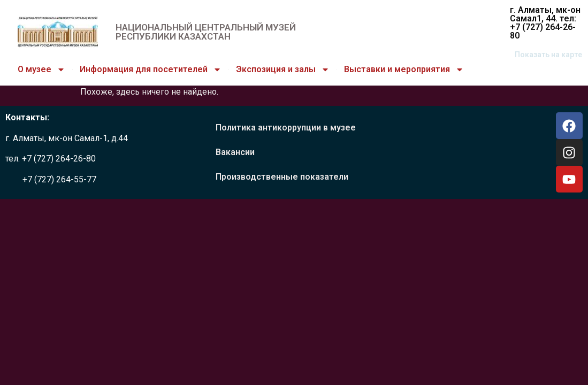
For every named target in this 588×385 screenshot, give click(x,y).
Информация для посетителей (151, 70)
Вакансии (235, 152)
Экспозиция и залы (283, 70)
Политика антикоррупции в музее (286, 128)
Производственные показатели (282, 177)
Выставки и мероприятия (404, 70)
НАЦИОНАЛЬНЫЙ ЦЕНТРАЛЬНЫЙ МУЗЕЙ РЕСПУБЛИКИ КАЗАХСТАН (206, 32)
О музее (41, 70)
